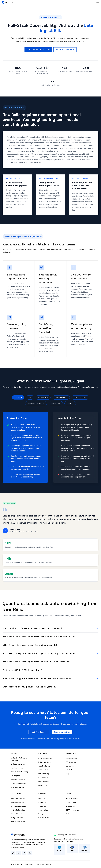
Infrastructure (80, 397)
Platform (18, 397)
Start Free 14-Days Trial (38, 50)
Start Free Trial (39, 732)
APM (30, 397)
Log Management (61, 397)
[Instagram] (30, 853)
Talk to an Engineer (62, 732)
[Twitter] (13, 853)
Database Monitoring (36, 403)
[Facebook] (24, 853)
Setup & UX (56, 403)
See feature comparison (65, 50)
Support (70, 403)
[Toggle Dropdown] (98, 2)
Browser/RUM (43, 397)
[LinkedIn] (18, 853)
